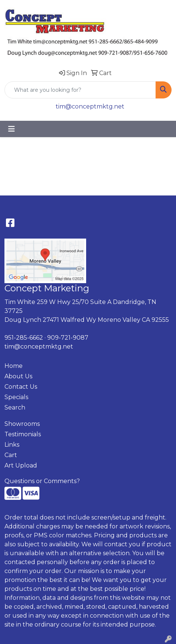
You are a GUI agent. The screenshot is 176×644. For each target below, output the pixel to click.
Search (15, 407)
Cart (11, 455)
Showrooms (22, 424)
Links (12, 445)
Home (14, 366)
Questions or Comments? (42, 481)
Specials (16, 397)
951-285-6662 (24, 338)
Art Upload (21, 465)
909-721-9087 (68, 338)
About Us (18, 376)
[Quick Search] (80, 90)
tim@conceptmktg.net (90, 106)
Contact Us (21, 387)
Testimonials (23, 434)
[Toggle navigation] (12, 129)
